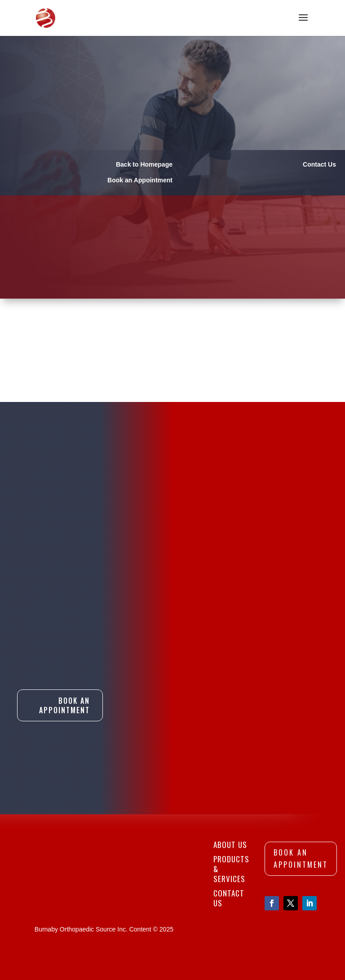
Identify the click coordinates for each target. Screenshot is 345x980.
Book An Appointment (64, 705)
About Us (230, 845)
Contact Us (229, 898)
